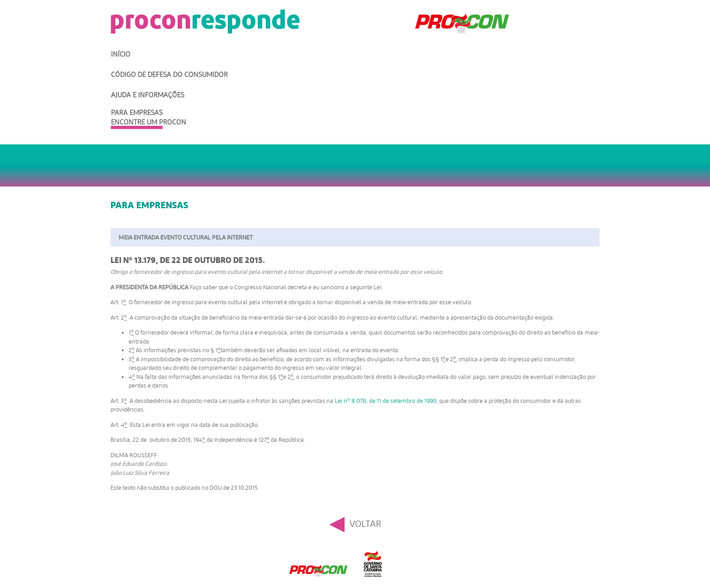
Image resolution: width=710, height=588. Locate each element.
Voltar (365, 524)
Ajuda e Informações (148, 95)
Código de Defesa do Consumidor (169, 75)
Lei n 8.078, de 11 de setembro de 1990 (386, 401)
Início (121, 54)
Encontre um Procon (149, 122)
